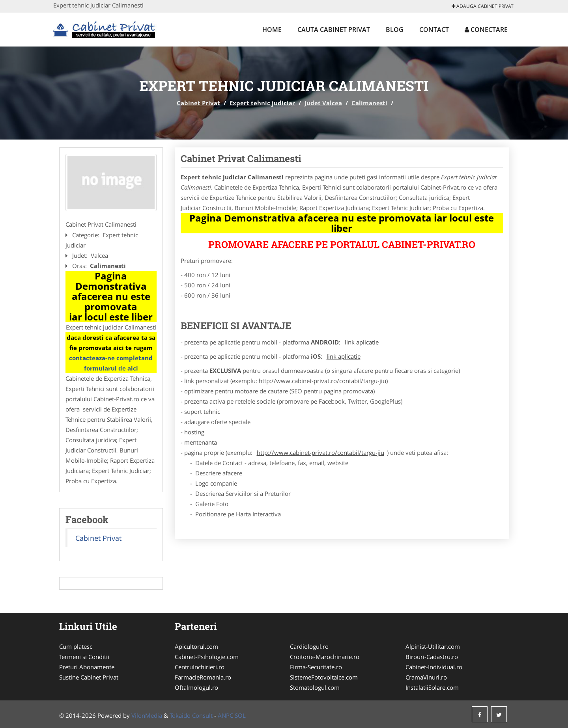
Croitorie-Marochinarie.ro (325, 657)
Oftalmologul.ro (196, 687)
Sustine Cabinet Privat (89, 677)
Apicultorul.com (196, 646)
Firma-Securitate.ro (316, 667)
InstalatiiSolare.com (432, 687)
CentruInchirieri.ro (200, 667)
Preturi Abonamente (87, 667)
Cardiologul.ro (309, 646)
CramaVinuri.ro (426, 677)
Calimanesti (369, 103)
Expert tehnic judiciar (262, 103)
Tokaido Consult (191, 715)
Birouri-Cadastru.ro (432, 657)
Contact (434, 30)
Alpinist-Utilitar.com (433, 646)
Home (272, 30)
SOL (240, 715)
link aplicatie (361, 342)
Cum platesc (76, 646)
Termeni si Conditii (84, 657)
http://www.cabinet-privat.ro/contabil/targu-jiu (320, 452)
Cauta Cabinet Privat (334, 30)
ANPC (225, 715)
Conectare (486, 30)
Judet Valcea (323, 103)
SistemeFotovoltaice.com (324, 677)
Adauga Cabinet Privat (483, 6)
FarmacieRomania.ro (203, 677)
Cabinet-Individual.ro (434, 667)
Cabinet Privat (198, 103)
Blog (395, 30)
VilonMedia (147, 715)
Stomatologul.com (315, 687)
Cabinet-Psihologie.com (207, 657)
